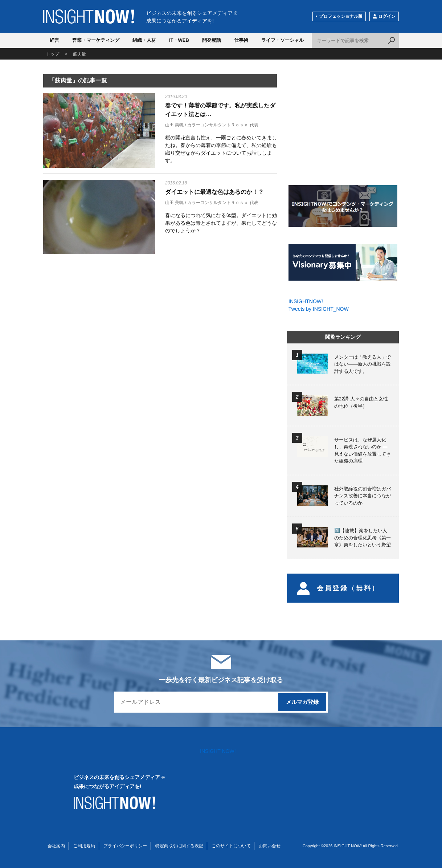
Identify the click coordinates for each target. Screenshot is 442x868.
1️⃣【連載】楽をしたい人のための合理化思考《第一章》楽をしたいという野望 (363, 538)
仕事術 (241, 40)
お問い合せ (270, 846)
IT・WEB (179, 40)
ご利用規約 (84, 846)
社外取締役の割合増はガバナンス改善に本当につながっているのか (363, 496)
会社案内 (56, 846)
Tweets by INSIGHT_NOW (319, 309)
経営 (54, 40)
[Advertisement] (99, 323)
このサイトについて (231, 846)
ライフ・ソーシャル (283, 40)
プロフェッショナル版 (341, 16)
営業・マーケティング (96, 40)
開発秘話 (212, 40)
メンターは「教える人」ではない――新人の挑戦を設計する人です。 (363, 364)
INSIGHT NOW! (89, 17)
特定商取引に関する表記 (179, 846)
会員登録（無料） (338, 588)
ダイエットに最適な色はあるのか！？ (214, 192)
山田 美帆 (174, 125)
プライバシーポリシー (125, 846)
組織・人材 (144, 40)
